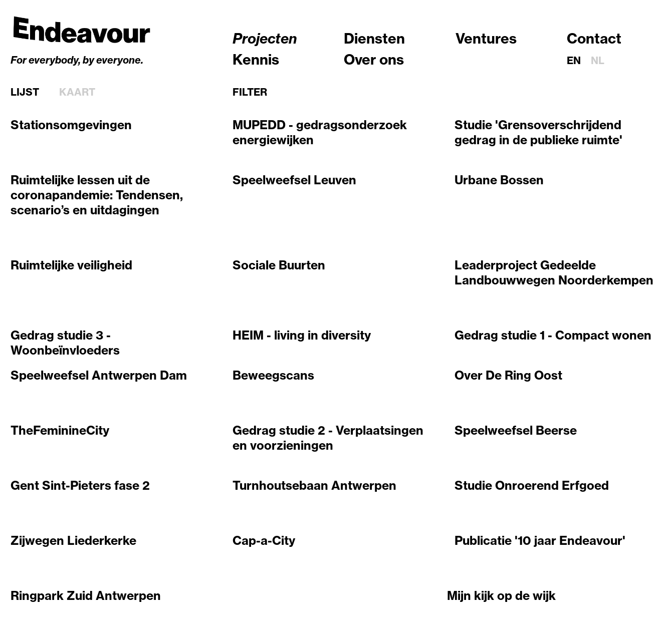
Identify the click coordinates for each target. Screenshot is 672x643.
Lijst (25, 92)
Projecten (265, 38)
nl (598, 60)
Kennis (256, 59)
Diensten (374, 38)
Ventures (486, 38)
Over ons (374, 59)
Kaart (77, 92)
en (574, 60)
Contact (594, 38)
